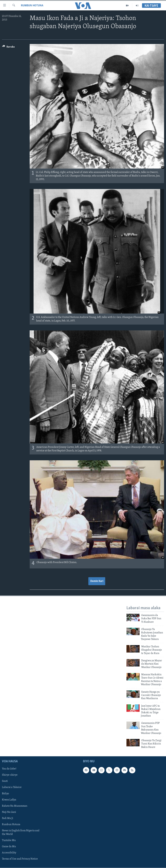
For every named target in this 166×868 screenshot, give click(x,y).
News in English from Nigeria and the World (21, 832)
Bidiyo (5, 794)
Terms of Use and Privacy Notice (20, 859)
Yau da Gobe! (9, 769)
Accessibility (9, 853)
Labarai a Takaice (12, 787)
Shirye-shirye (10, 775)
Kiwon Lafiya (9, 800)
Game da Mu (9, 847)
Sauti (5, 781)
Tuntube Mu (9, 840)
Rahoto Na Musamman (15, 806)
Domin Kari (97, 581)
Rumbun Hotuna (32, 6)
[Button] (8, 47)
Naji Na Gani (9, 812)
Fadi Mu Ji (8, 818)
